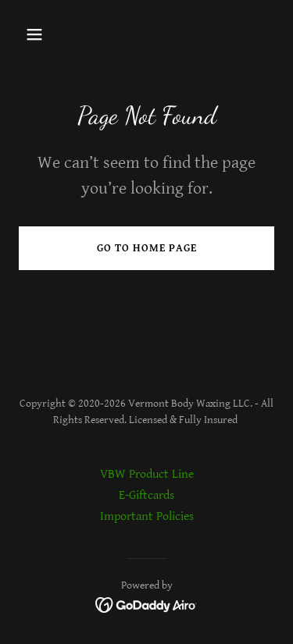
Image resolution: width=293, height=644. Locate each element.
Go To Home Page (147, 248)
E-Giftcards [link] (146, 495)
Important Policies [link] (147, 516)
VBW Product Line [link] (147, 474)
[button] (48, 34)
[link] (146, 605)
